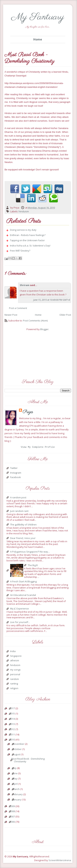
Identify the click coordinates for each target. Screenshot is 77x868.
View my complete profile (38, 447)
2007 (12, 817)
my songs (15, 670)
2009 (12, 807)
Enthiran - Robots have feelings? (28, 235)
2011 (12, 735)
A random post (18, 498)
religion (14, 689)
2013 (12, 725)
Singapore (16, 657)
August (16, 755)
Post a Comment (18, 308)
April (15, 785)
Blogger (44, 329)
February (18, 795)
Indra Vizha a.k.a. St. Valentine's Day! (30, 246)
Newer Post (11, 315)
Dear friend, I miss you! (23, 539)
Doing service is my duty (23, 230)
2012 (12, 730)
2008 (12, 812)
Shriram (25, 285)
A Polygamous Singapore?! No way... (30, 552)
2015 (12, 714)
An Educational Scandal (23, 596)
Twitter (14, 469)
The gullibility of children (23, 525)
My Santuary (38, 17)
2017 (12, 709)
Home (38, 39)
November (18, 745)
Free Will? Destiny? (20, 251)
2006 (12, 822)
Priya (28, 412)
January (17, 800)
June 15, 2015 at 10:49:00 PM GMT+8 (52, 300)
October (17, 750)
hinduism (24, 211)
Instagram (16, 473)
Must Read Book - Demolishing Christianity (28, 761)
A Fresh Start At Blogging (23, 582)
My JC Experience (19, 609)
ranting (14, 684)
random (14, 680)
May (15, 779)
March (16, 790)
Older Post (65, 315)
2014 (12, 719)
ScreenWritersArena (60, 861)
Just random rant (19, 512)
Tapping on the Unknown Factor (27, 240)
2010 (12, 740)
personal (15, 675)
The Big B (33, 566)
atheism (15, 661)
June (15, 774)
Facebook (15, 478)
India (13, 652)
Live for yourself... (20, 623)
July (15, 769)
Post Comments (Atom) (35, 321)
